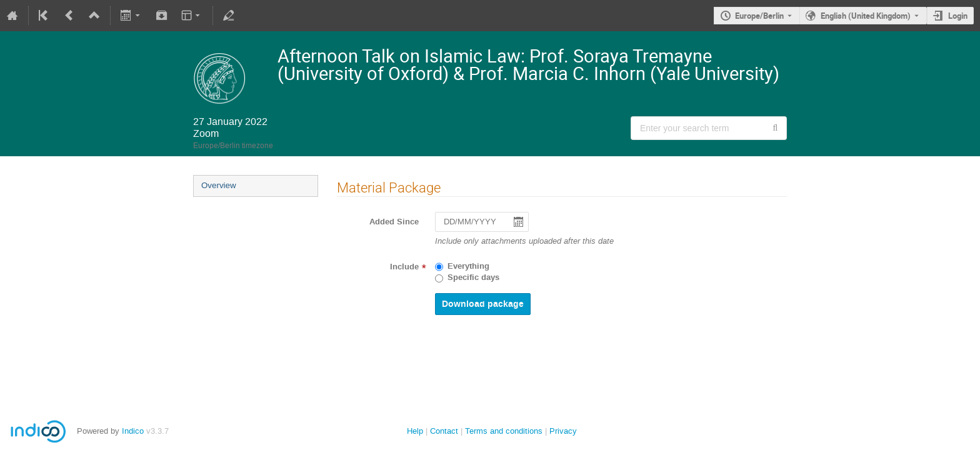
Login (958, 16)
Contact (444, 431)
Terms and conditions (504, 431)
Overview (219, 185)
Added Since (394, 222)
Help (415, 431)
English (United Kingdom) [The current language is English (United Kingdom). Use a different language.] (866, 16)
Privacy (563, 431)
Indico (133, 431)
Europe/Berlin (759, 16)
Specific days (473, 277)
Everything (468, 266)
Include (404, 267)
